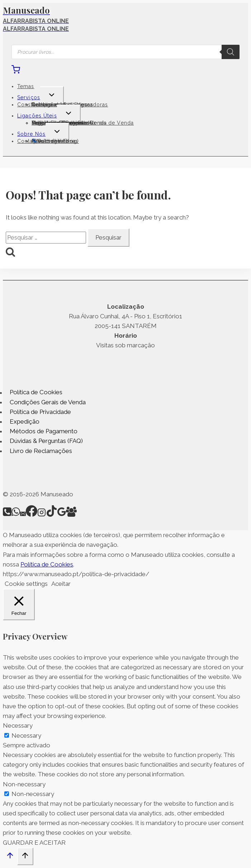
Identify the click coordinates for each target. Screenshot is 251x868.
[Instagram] (42, 515)
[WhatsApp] (16, 515)
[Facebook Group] (71, 515)
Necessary (26, 736)
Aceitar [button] (61, 584)
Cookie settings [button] (26, 584)
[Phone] (7, 515)
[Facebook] (32, 515)
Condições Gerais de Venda (48, 402)
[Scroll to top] (10, 857)
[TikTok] (52, 515)
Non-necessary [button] (24, 784)
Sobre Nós (31, 134)
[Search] (231, 52)
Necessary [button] (18, 725)
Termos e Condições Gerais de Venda (83, 123)
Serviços (29, 97)
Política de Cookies (36, 392)
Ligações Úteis (37, 116)
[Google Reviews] (62, 515)
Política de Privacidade (40, 412)
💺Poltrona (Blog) (55, 141)
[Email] (23, 515)
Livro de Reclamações (41, 451)
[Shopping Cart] (16, 72)
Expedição (25, 421)
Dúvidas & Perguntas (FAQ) (46, 441)
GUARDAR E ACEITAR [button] (34, 843)
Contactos (31, 141)
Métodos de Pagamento (44, 431)
